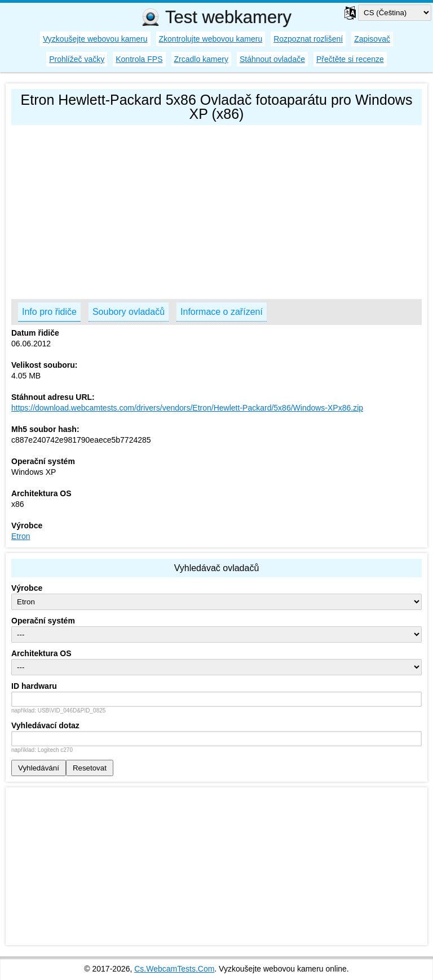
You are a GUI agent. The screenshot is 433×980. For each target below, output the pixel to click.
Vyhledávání (39, 768)
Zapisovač (372, 39)
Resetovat (90, 768)
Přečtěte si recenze (350, 59)
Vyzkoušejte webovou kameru (95, 39)
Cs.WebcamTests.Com (174, 969)
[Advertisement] (216, 210)
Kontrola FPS (139, 59)
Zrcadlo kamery (201, 59)
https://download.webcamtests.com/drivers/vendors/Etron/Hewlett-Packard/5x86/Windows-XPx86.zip (187, 408)
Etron (21, 536)
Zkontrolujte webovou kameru (211, 39)
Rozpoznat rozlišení (308, 39)
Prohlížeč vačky (77, 59)
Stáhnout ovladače (272, 59)
